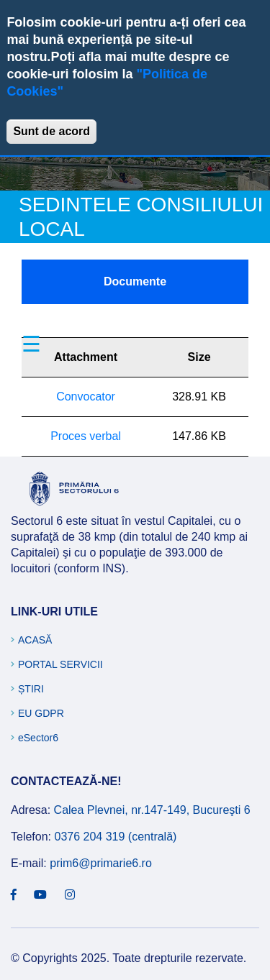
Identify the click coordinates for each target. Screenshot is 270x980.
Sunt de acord (51, 131)
